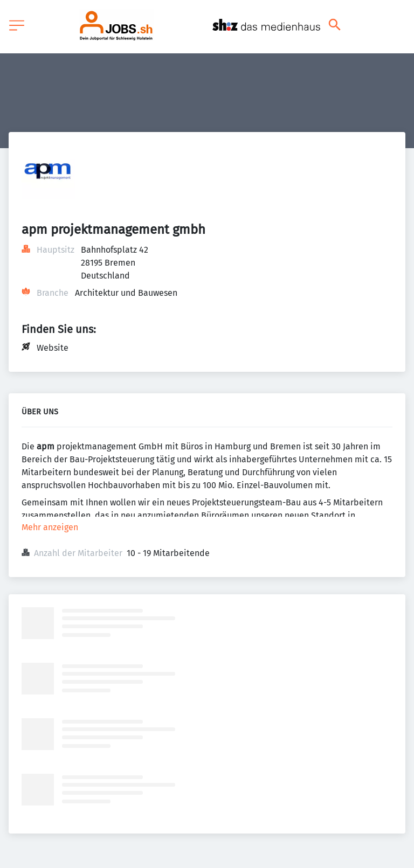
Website (53, 348)
